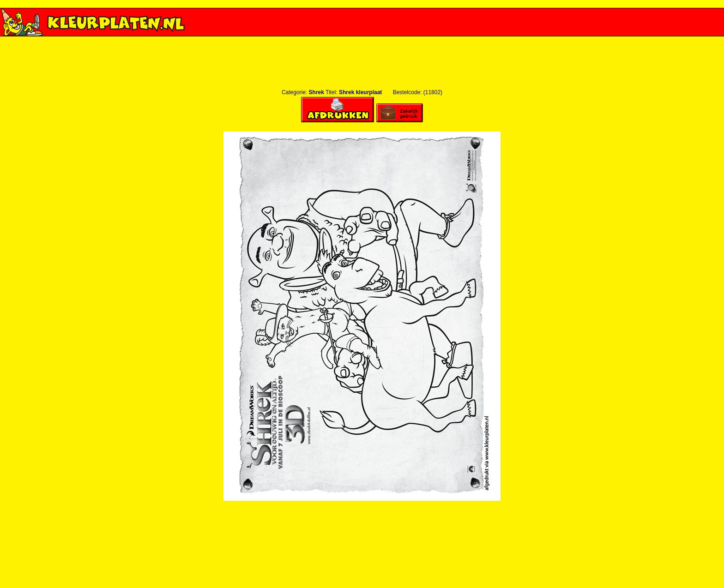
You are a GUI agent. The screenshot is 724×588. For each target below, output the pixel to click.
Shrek (317, 92)
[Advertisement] (362, 40)
